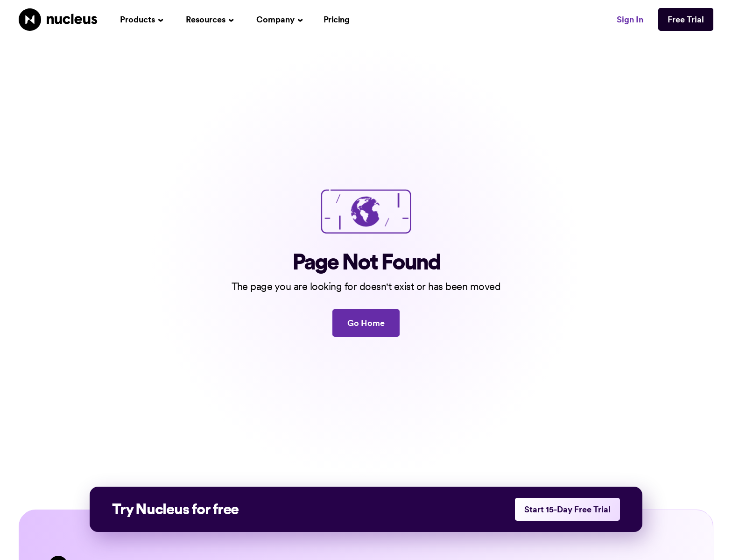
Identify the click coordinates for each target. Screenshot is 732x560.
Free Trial (686, 19)
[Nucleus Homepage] (58, 20)
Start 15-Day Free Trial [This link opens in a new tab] (567, 509)
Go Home (366, 323)
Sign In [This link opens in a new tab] (630, 19)
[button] (142, 19)
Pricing (337, 19)
